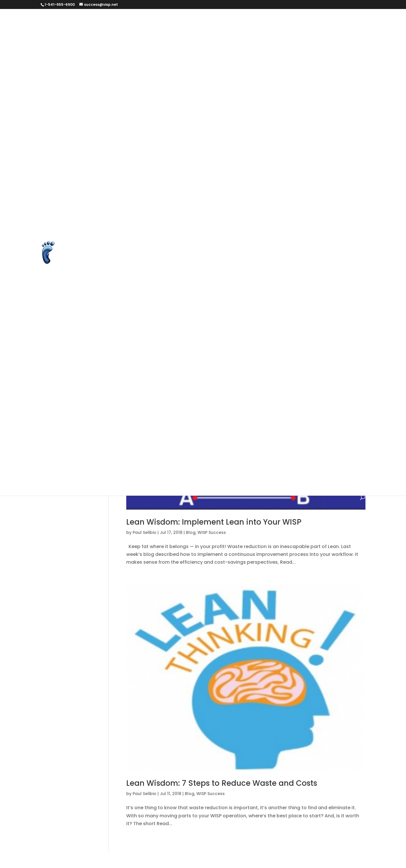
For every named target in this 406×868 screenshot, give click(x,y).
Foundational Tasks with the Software (233, 388)
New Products (131, 456)
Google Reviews (245, 116)
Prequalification (133, 211)
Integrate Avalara (135, 143)
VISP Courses (130, 320)
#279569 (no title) (136, 21)
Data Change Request (141, 75)
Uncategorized (274, 470)
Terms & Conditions (182, 252)
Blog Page (342, 35)
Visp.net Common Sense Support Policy (161, 334)
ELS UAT (261, 75)
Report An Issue (269, 211)
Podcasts (335, 198)
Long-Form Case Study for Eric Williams (160, 171)
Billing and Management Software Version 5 (165, 375)
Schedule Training (136, 225)
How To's (220, 416)
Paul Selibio (145, 532)
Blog (229, 375)
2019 (303, 334)
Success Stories (133, 252)
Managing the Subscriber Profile (251, 429)
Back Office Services (202, 348)
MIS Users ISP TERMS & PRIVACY (150, 184)
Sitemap (225, 225)
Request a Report (314, 211)
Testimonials (179, 470)
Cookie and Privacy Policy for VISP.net (204, 62)
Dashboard (295, 62)
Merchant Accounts (283, 171)
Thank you (243, 252)
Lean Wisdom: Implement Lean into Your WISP (214, 522)
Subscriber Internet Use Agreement (156, 239)
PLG (312, 198)
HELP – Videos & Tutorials (144, 416)
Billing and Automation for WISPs (285, 35)
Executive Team (320, 89)
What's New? (313, 470)
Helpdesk (191, 416)
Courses (265, 62)
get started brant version (144, 116)
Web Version (228, 334)
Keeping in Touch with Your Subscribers (160, 429)
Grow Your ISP (303, 402)
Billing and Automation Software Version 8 (269, 361)
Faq (278, 375)
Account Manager (336, 334)
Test (218, 252)
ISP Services (251, 416)
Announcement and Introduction (203, 21)
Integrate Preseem (185, 143)
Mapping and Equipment (225, 443)
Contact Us (310, 48)
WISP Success (170, 484)
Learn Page (291, 157)
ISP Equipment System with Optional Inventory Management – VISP (192, 157)
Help (331, 402)
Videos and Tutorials (325, 307)
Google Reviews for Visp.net (303, 116)
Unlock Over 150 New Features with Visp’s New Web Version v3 (186, 307)
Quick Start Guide (135, 470)
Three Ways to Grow (138, 266)
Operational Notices (197, 456)
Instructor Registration (290, 130)
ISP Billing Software (264, 143)
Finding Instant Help (313, 375)
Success (316, 239)
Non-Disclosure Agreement (225, 184)
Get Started (305, 103)
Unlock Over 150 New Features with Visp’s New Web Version (182, 280)
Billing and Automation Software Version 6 (283, 348)
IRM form (225, 143)
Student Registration (267, 225)
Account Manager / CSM (143, 348)
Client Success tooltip (264, 48)
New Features (311, 443)
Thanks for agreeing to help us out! (303, 252)
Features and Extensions (255, 103)
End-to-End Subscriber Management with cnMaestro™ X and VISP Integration (204, 89)
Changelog (177, 48)
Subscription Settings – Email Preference (252, 239)
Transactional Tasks (225, 470)
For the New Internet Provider (148, 388)
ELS (241, 75)
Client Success (214, 48)
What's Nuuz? (130, 484)
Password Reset (282, 198)
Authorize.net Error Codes (278, 21)
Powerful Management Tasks (261, 456)
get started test (200, 116)
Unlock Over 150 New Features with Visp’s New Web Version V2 (186, 293)
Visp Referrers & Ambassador (227, 320)
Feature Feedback (136, 103)
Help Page (127, 130)
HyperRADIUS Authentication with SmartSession (201, 130)
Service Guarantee (186, 225)
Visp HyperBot (169, 320)
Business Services (135, 48)
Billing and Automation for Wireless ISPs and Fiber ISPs (177, 35)
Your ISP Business (271, 334)
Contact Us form (134, 62)
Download (186, 75)
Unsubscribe (279, 307)
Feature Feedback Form (192, 103)
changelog (254, 375)
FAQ (350, 89)
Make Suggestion (233, 171)
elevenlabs (217, 75)
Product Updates (323, 456)
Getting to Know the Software (245, 402)
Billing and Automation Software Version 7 (163, 361)
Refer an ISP (229, 211)
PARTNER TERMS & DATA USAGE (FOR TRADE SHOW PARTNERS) (185, 198)
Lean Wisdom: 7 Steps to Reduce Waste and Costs (222, 783)
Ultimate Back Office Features (204, 266)
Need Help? (275, 443)
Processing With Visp (184, 211)
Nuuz (160, 456)
